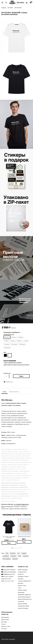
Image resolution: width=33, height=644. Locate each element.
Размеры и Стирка (23, 576)
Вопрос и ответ (6, 626)
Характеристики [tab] (14, 392)
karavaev (13, 553)
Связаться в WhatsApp (9, 572)
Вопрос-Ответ (22, 586)
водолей (15, 559)
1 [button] (12, 548)
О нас (19, 588)
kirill (7, 553)
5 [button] (19, 548)
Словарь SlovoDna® (23, 606)
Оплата (4, 624)
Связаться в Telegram (8, 570)
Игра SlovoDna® (22, 604)
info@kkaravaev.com (8, 574)
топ (18, 553)
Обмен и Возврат (23, 570)
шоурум (24, 553)
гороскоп (26, 556)
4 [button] (17, 548)
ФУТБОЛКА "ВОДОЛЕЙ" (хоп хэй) (9, 537)
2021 (19, 556)
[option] (9, 531)
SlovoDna (13, 556)
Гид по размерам (10, 361)
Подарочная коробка (24, 537)
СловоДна (6, 556)
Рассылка (21, 579)
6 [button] (21, 548)
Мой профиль (5, 617)
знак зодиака (7, 559)
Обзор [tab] (4, 392)
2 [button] (14, 548)
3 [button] (16, 548)
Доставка (4, 622)
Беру (9, 543)
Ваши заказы (5, 620)
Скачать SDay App (23, 608)
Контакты (4, 629)
